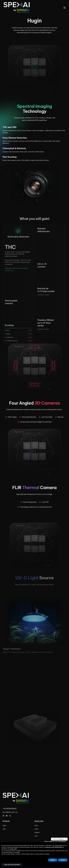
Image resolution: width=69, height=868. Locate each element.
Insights (37, 832)
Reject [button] (53, 860)
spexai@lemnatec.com (10, 812)
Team (36, 829)
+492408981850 (10, 809)
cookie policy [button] (13, 849)
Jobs (36, 836)
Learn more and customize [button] (12, 865)
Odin (4, 829)
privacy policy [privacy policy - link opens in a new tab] (59, 846)
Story (36, 825)
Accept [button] (63, 860)
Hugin (4, 825)
